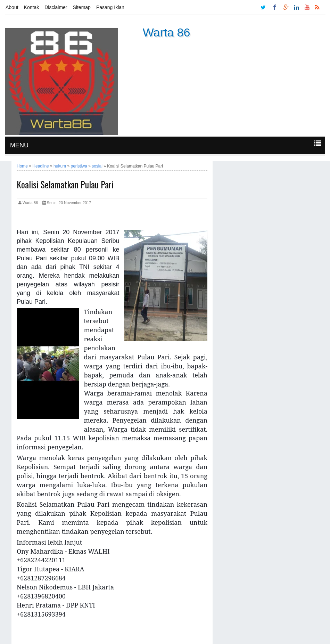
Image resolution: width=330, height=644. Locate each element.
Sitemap (82, 7)
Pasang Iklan (110, 7)
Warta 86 (167, 32)
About (12, 7)
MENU (19, 145)
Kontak (32, 7)
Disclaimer (56, 7)
